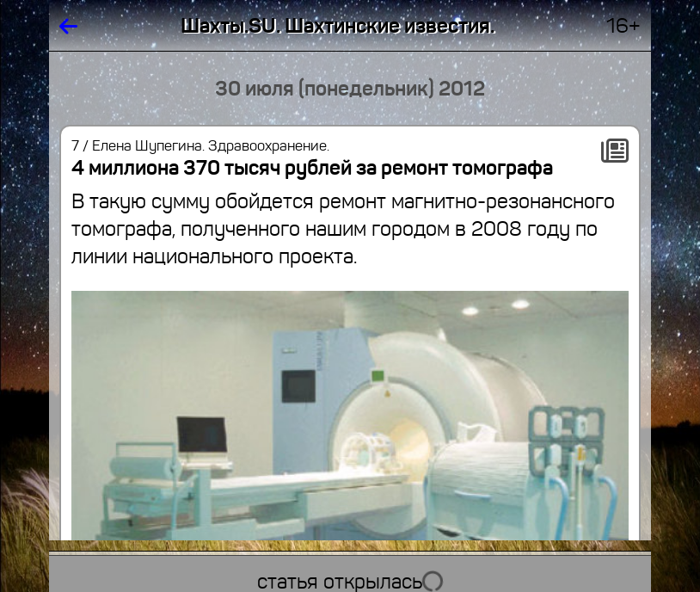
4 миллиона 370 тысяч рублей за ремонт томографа (312, 168)
